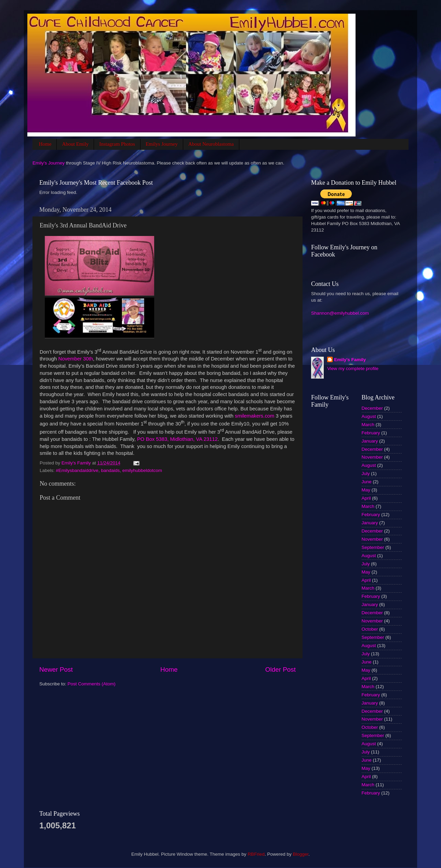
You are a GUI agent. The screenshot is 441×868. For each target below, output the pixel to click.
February (371, 433)
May (366, 490)
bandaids (110, 470)
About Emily (75, 144)
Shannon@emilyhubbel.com (340, 313)
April (366, 498)
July (366, 474)
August (369, 416)
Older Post (280, 669)
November (372, 457)
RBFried (256, 854)
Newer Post (56, 669)
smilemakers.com (255, 416)
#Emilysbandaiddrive (77, 470)
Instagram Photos (117, 144)
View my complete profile (353, 369)
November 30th (76, 359)
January (370, 441)
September (373, 547)
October (370, 629)
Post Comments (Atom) (92, 684)
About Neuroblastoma (211, 144)
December (372, 408)
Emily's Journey (49, 163)
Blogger (300, 854)
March (368, 425)
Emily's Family (350, 360)
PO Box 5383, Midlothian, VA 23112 (177, 439)
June (367, 482)
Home (45, 144)
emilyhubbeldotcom (142, 470)
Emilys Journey (162, 144)
